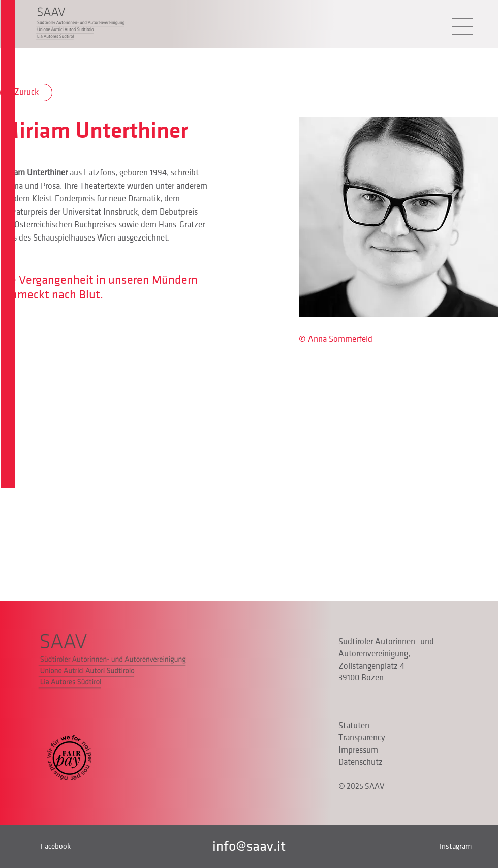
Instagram (456, 846)
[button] (462, 26)
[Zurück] (26, 93)
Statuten (354, 726)
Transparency (362, 738)
